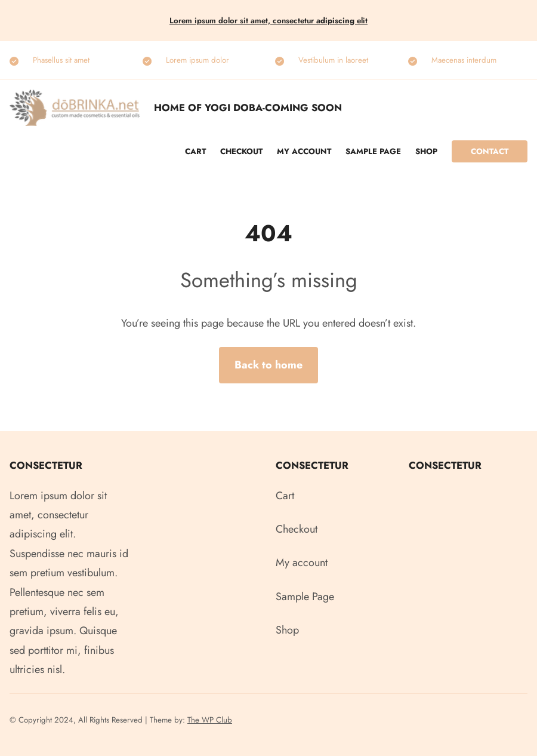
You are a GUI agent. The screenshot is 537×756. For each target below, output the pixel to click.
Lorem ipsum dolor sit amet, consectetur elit (268, 21)
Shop (426, 151)
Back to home (268, 365)
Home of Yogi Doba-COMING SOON (248, 107)
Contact (490, 151)
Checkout (241, 151)
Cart (195, 151)
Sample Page (373, 151)
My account (304, 151)
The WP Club (210, 720)
